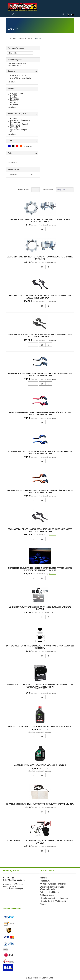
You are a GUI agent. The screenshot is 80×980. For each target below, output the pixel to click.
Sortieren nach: (49, 189)
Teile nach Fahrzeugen (17, 38)
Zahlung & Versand (48, 895)
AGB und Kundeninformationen (53, 884)
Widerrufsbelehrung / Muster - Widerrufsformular (53, 888)
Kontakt (43, 878)
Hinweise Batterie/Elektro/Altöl (53, 901)
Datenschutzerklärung (49, 892)
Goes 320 (38, 38)
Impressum (45, 881)
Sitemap (44, 904)
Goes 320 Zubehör (14, 66)
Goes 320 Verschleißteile (17, 64)
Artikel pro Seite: (24, 189)
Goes (30, 38)
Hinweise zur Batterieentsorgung (54, 898)
